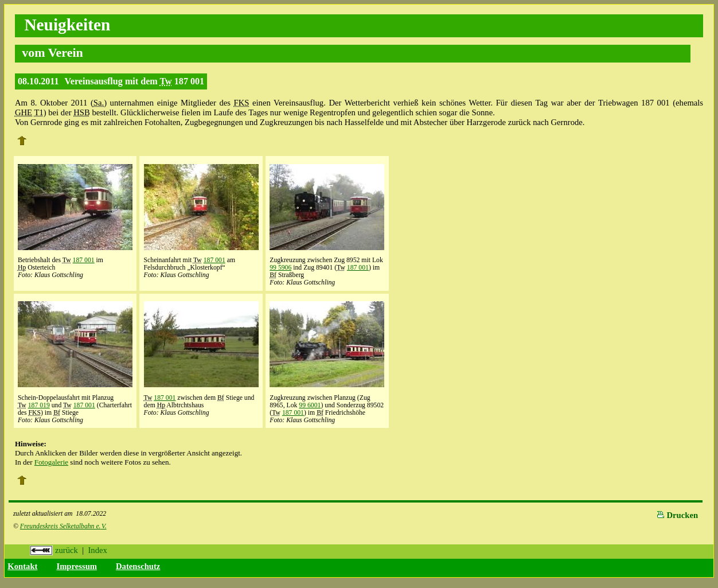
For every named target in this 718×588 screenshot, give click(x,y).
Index (97, 550)
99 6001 (310, 405)
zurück (54, 550)
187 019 (39, 405)
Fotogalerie (51, 462)
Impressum (77, 566)
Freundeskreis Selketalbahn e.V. (63, 526)
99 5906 (280, 268)
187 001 (84, 260)
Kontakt (22, 566)
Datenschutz (138, 566)
